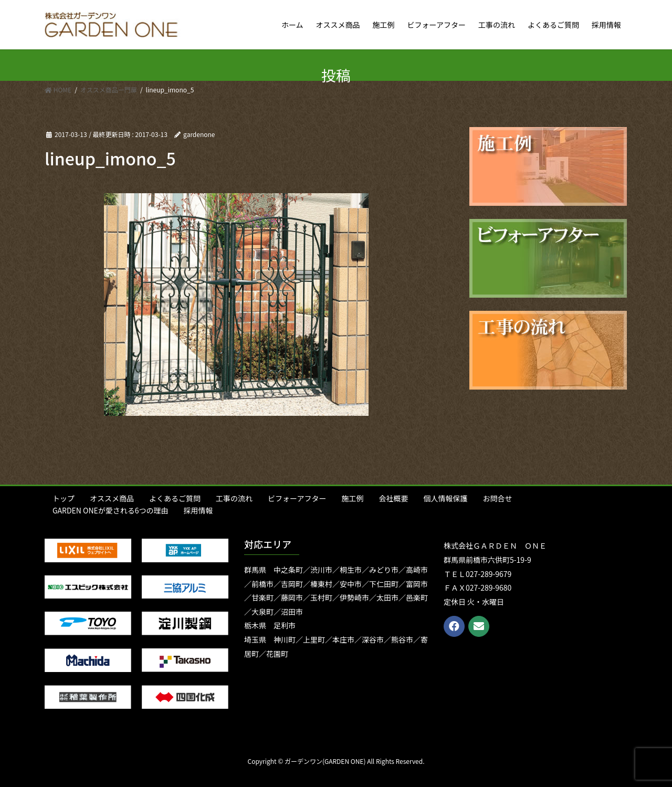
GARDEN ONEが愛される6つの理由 (111, 510)
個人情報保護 (445, 498)
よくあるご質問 (175, 498)
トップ (64, 498)
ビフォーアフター (297, 498)
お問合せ (497, 498)
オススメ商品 (112, 498)
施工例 (352, 498)
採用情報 (198, 510)
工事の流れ (234, 498)
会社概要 (393, 498)
